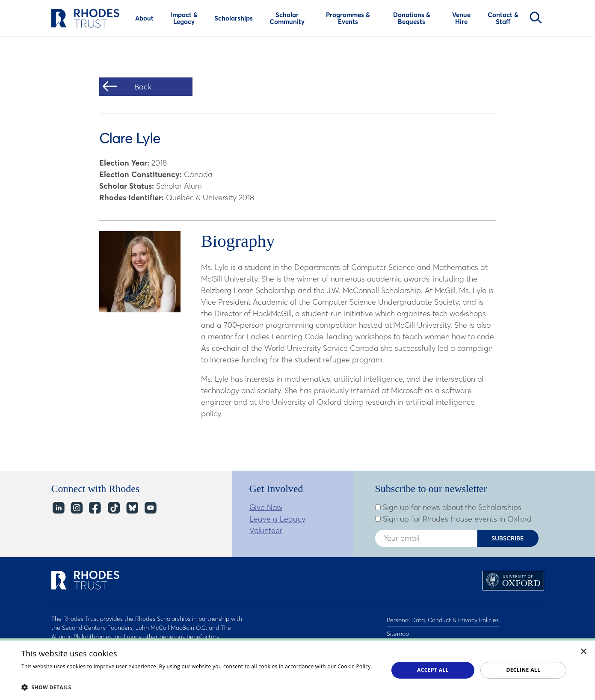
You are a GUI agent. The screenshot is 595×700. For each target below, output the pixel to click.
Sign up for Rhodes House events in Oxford (453, 519)
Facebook (95, 508)
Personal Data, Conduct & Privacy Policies (443, 619)
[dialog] (297, 669)
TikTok (113, 508)
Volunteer (266, 530)
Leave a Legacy (277, 519)
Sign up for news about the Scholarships (448, 507)
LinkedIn (58, 508)
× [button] (584, 652)
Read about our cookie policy (58, 675)
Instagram (76, 508)
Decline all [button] (523, 670)
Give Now (266, 507)
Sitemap (398, 630)
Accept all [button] (433, 670)
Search (536, 18)
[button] (200, 687)
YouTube (150, 508)
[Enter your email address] (426, 538)
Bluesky (132, 508)
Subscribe (508, 538)
